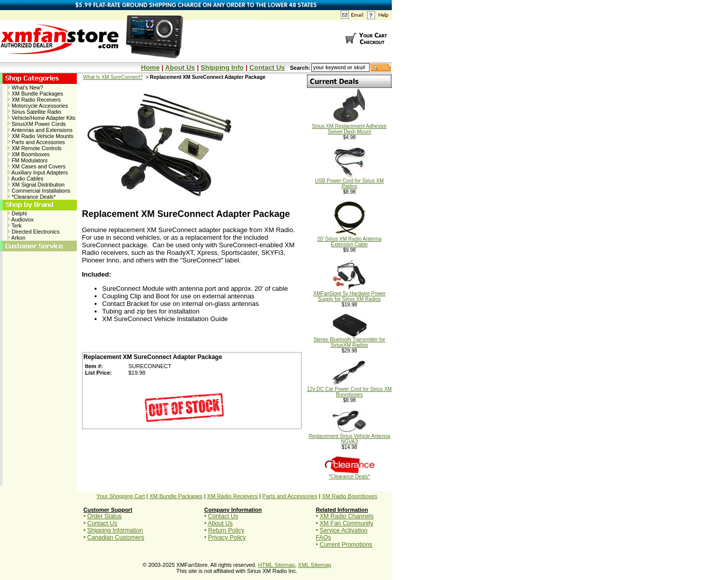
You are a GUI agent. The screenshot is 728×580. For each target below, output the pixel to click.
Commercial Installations (39, 191)
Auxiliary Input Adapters (38, 172)
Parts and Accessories (36, 142)
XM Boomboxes (29, 154)
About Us (180, 68)
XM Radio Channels (347, 516)
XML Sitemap (314, 565)
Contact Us (267, 68)
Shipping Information (115, 530)
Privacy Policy (227, 538)
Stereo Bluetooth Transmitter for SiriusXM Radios (349, 340)
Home (150, 68)
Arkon (16, 238)
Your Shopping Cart (121, 496)
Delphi (17, 213)
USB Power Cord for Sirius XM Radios (349, 181)
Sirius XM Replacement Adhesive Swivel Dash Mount (349, 127)
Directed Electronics (34, 232)
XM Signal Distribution (36, 185)
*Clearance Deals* (32, 197)
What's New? (25, 87)
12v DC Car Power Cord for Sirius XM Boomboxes (349, 390)
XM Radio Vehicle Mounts (40, 136)
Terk (15, 226)
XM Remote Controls (35, 148)
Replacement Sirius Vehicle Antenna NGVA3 (349, 437)
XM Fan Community (346, 523)
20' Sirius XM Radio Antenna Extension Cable (350, 239)
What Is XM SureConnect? (113, 77)
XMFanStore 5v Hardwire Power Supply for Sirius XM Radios (349, 294)
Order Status (105, 516)
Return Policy (226, 530)
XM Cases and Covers (37, 166)
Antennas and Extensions (40, 130)
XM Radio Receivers (34, 100)
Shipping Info (222, 68)
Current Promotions (346, 545)
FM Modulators (28, 160)
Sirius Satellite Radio (34, 112)
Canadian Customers (116, 538)
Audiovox (20, 219)
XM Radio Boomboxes (350, 496)
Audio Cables (26, 179)
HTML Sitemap (276, 565)
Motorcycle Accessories (38, 106)
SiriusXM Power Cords (37, 124)
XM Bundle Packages (35, 94)
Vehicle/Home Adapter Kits (41, 118)
